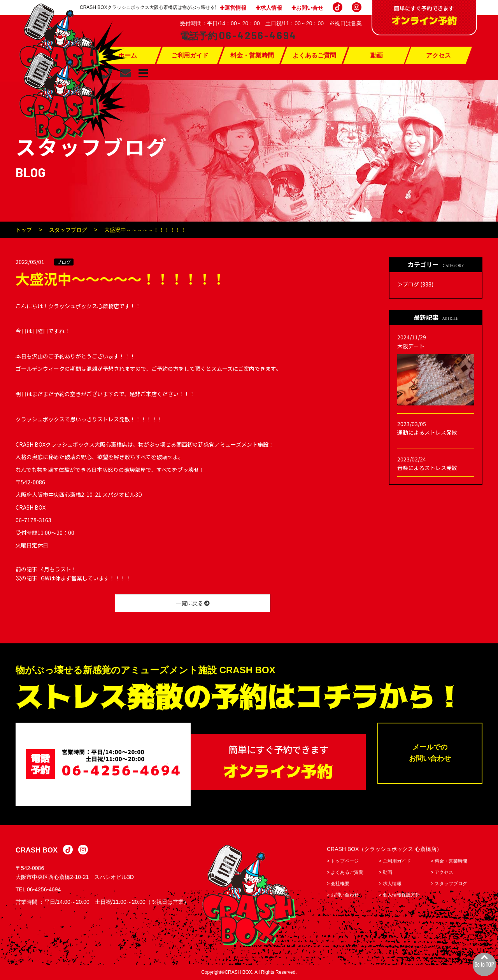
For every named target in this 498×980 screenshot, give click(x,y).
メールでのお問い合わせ (430, 753)
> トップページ (343, 861)
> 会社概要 (338, 884)
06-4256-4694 (44, 889)
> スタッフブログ (449, 884)
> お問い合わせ (343, 895)
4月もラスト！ (59, 569)
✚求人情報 (269, 8)
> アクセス (442, 872)
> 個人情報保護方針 (399, 895)
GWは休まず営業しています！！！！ (86, 578)
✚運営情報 (233, 8)
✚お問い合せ (307, 8)
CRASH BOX (37, 851)
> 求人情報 (390, 884)
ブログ (64, 262)
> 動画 (385, 872)
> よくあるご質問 (345, 872)
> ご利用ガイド (395, 861)
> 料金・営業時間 (449, 861)
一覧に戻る (193, 603)
